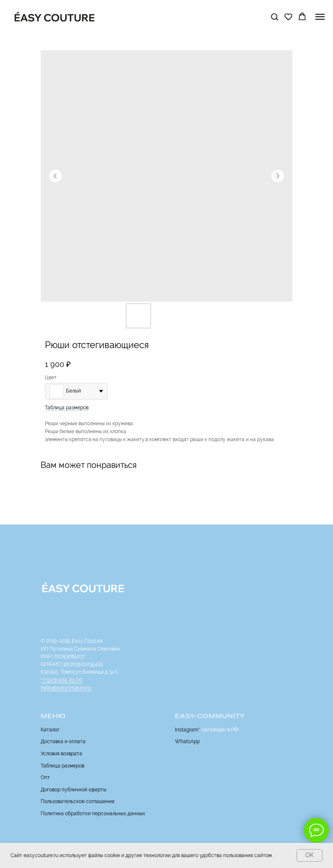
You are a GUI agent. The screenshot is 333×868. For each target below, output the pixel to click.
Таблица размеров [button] (67, 408)
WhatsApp (187, 741)
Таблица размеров (62, 766)
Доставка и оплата (63, 741)
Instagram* (187, 730)
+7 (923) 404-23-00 (61, 680)
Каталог (50, 730)
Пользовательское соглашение (78, 801)
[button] (274, 17)
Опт (45, 778)
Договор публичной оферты (74, 790)
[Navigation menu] (320, 17)
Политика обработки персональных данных (93, 814)
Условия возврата (61, 754)
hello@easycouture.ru (66, 688)
